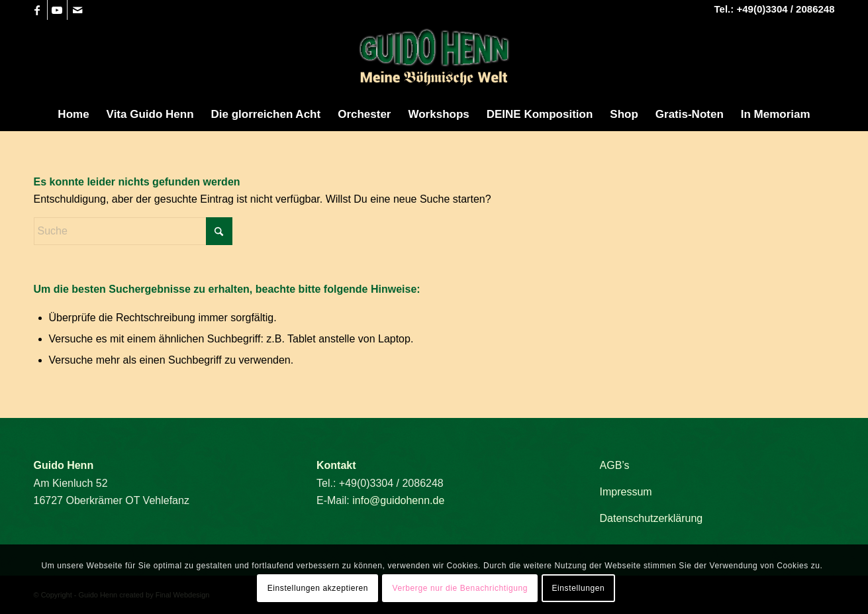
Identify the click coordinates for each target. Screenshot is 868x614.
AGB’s (615, 465)
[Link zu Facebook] (37, 10)
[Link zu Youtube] (57, 10)
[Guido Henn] (434, 59)
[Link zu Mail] (77, 10)
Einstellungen (578, 588)
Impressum (626, 492)
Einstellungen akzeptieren (318, 588)
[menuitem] (73, 115)
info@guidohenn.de (398, 500)
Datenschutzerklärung (651, 518)
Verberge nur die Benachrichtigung (460, 588)
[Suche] (133, 231)
